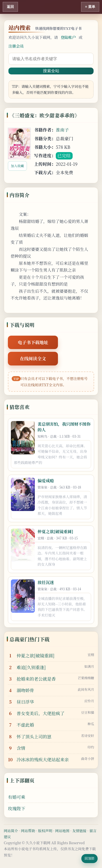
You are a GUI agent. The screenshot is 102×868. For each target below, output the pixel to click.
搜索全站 (51, 71)
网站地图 (62, 831)
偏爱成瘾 (46, 481)
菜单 (92, 7)
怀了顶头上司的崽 (34, 737)
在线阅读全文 (33, 358)
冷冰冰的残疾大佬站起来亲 (43, 760)
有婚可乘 (17, 797)
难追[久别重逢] (31, 667)
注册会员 (16, 46)
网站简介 (11, 831)
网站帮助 (28, 831)
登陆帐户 (68, 37)
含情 (21, 748)
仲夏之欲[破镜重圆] (55, 531)
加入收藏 (17, 166)
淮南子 (62, 130)
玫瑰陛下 (17, 809)
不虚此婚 (25, 725)
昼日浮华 (25, 702)
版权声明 (45, 831)
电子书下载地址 (33, 342)
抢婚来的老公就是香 (36, 679)
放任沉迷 (46, 582)
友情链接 (79, 831)
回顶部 (89, 858)
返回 (10, 7)
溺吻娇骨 (25, 690)
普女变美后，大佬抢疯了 (41, 713)
